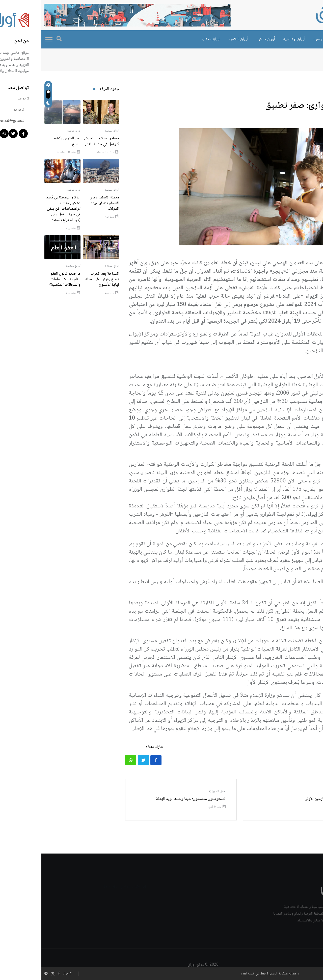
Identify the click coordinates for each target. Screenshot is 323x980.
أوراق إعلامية (197, 39)
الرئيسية (310, 60)
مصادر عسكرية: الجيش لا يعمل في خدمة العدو (227, 974)
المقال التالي (293, 792)
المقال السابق (176, 792)
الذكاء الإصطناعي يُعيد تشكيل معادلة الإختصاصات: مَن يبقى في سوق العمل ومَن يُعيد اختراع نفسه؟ (22, 209)
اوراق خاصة (310, 39)
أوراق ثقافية (224, 39)
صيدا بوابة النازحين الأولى (283, 799)
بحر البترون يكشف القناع (25, 141)
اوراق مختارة (169, 39)
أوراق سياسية (282, 39)
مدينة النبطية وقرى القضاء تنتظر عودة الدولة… (63, 203)
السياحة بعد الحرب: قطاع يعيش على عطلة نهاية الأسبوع (61, 279)
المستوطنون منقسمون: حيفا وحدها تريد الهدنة (150, 799)
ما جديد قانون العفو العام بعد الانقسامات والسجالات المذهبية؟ (23, 279)
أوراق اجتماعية (253, 39)
